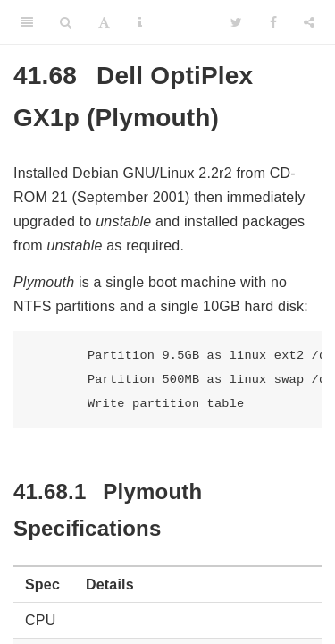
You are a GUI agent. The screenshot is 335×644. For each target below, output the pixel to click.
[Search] (66, 22)
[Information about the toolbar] (140, 22)
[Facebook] (273, 22)
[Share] (309, 22)
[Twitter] (236, 22)
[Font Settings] (104, 22)
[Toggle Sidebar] (27, 22)
